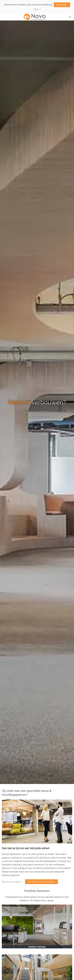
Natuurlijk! (62, 5)
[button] (70, 17)
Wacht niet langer (11, 882)
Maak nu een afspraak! (41, 882)
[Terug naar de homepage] (37, 17)
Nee (36, 9)
